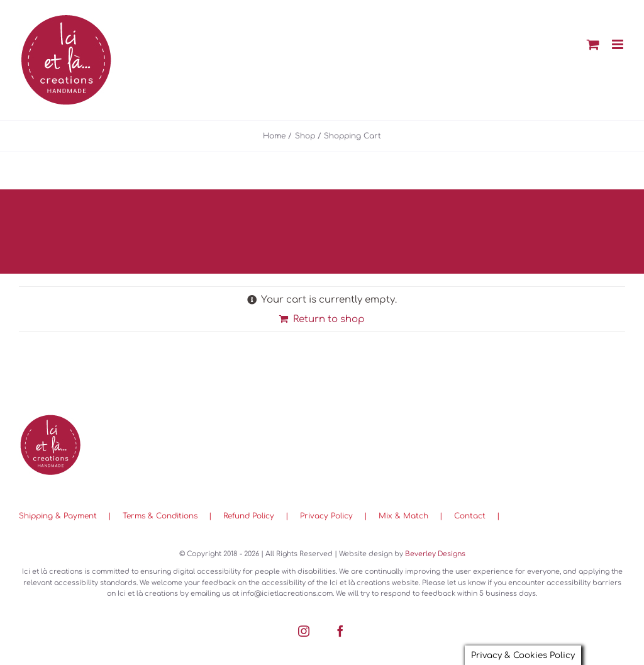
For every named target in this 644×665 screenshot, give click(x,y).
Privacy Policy (326, 516)
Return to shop (329, 319)
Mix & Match (403, 516)
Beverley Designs (435, 554)
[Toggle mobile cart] (593, 44)
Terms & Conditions (160, 516)
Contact (470, 516)
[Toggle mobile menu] (619, 44)
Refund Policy (249, 516)
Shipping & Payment (58, 516)
